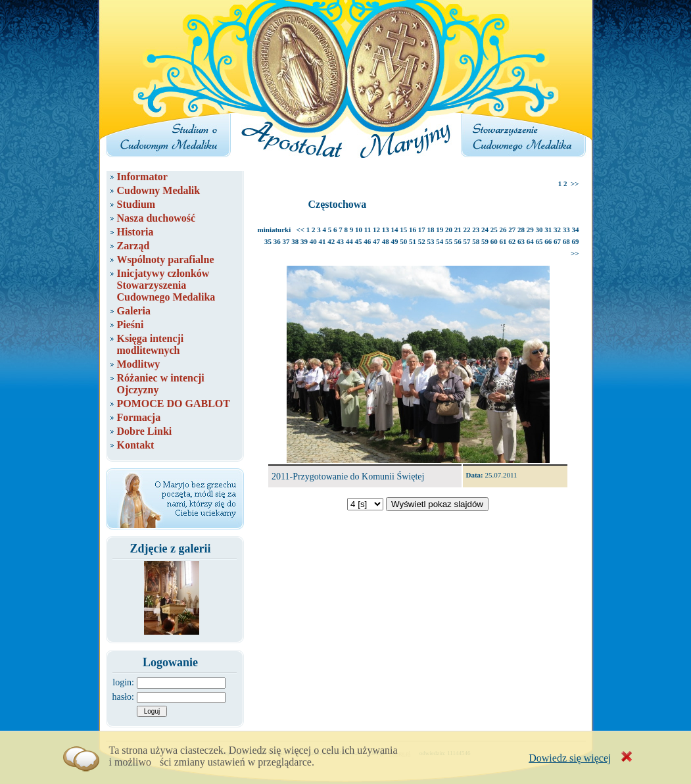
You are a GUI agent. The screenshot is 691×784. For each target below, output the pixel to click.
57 (467, 241)
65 (539, 241)
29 (530, 230)
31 (548, 230)
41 (322, 241)
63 (521, 241)
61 (503, 241)
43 (340, 241)
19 (440, 230)
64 (530, 241)
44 (349, 241)
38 (295, 241)
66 (548, 241)
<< (301, 230)
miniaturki (274, 230)
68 (566, 241)
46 (367, 241)
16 (413, 230)
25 (494, 230)
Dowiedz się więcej (570, 758)
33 (566, 230)
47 (376, 241)
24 (485, 230)
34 (576, 230)
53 (431, 241)
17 (422, 230)
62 (512, 241)
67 (557, 241)
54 (440, 241)
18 (431, 230)
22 (467, 230)
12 (376, 230)
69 (576, 241)
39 (304, 241)
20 (449, 230)
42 (331, 241)
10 (359, 230)
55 (449, 241)
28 (521, 230)
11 (368, 230)
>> (575, 184)
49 (395, 241)
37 (286, 241)
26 (503, 230)
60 (494, 241)
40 (313, 241)
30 (539, 230)
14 (395, 230)
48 (386, 241)
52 (422, 241)
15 (403, 230)
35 (268, 241)
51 (413, 241)
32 (557, 230)
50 (403, 241)
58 (476, 241)
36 (277, 241)
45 (359, 241)
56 (458, 241)
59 (485, 241)
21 (458, 230)
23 (476, 230)
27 (512, 230)
